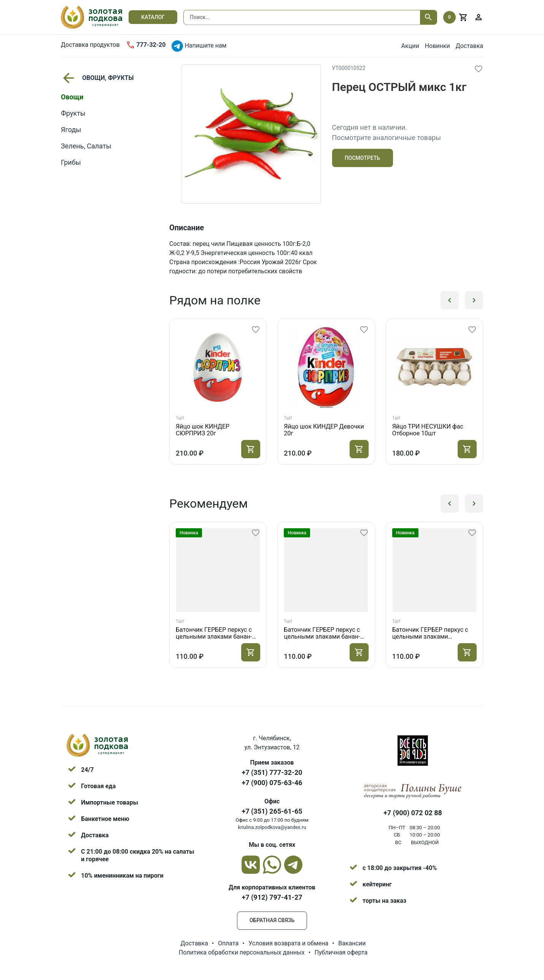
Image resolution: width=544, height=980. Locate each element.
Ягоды (71, 130)
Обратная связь (272, 920)
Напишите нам (199, 46)
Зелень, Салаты (86, 146)
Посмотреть (362, 158)
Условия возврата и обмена (288, 943)
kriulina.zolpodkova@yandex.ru (272, 827)
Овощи (72, 97)
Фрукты (73, 113)
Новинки (437, 46)
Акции (410, 46)
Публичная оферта (341, 952)
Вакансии (352, 943)
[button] (450, 300)
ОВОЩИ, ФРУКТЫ (97, 78)
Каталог (153, 17)
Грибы (71, 162)
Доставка (469, 46)
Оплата (228, 943)
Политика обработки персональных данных (242, 952)
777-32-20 (146, 45)
